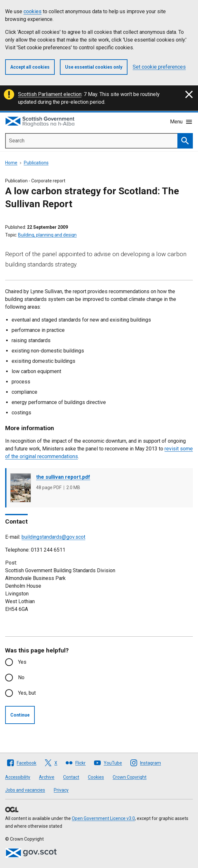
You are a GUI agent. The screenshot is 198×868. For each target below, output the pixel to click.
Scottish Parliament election (50, 94)
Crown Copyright (130, 777)
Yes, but (27, 693)
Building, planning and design (47, 235)
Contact (71, 777)
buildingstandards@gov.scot (53, 537)
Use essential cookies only (94, 67)
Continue (20, 715)
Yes (22, 662)
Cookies (96, 777)
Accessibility (18, 777)
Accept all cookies (30, 67)
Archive (47, 777)
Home (11, 163)
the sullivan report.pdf (63, 477)
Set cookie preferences (159, 67)
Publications (36, 163)
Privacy (61, 790)
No (21, 677)
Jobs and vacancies (25, 790)
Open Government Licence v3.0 (103, 818)
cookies (33, 11)
